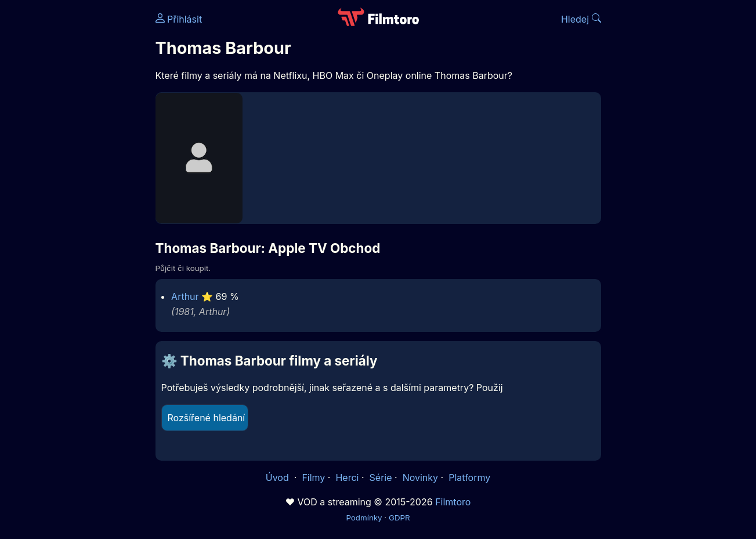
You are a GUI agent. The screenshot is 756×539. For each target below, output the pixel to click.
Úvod (278, 477)
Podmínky (364, 518)
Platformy (469, 477)
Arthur (185, 296)
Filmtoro (453, 502)
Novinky (420, 477)
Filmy (313, 477)
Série (381, 477)
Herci (347, 477)
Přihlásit (179, 19)
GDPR (399, 518)
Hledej (581, 19)
